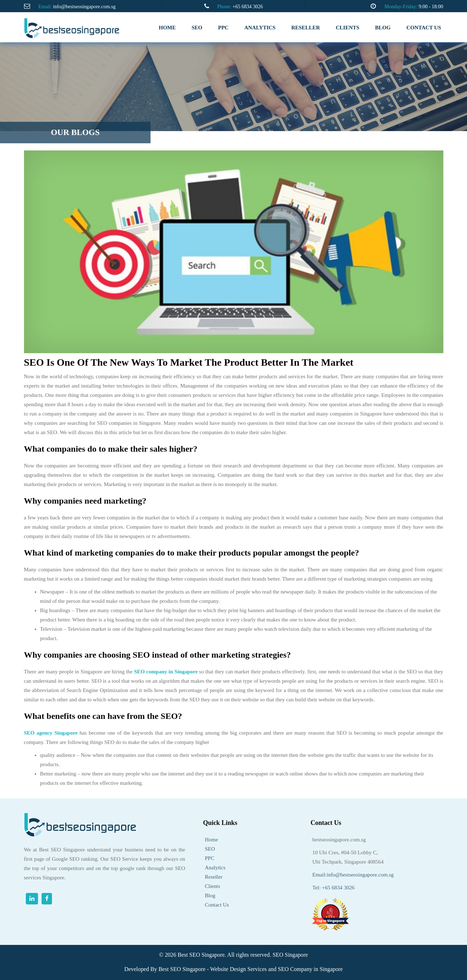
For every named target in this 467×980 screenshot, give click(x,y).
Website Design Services (238, 969)
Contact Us (217, 905)
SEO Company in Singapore (310, 969)
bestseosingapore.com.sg (339, 840)
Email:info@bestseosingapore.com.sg (353, 875)
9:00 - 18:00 (431, 7)
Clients (213, 886)
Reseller (214, 877)
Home (167, 28)
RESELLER (306, 28)
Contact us (424, 28)
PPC (223, 28)
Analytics (215, 868)
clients (348, 28)
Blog (383, 28)
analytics (260, 28)
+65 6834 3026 (247, 7)
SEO (197, 28)
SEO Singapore (290, 955)
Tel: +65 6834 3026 (334, 888)
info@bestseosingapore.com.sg (84, 7)
